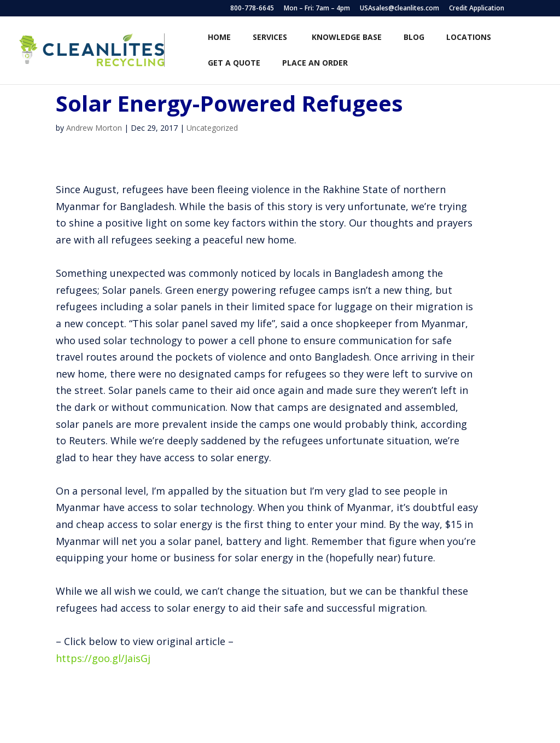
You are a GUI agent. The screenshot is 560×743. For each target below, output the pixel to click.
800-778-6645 (252, 9)
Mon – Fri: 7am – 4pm (317, 9)
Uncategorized (212, 128)
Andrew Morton (94, 128)
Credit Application (477, 9)
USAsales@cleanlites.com (399, 9)
